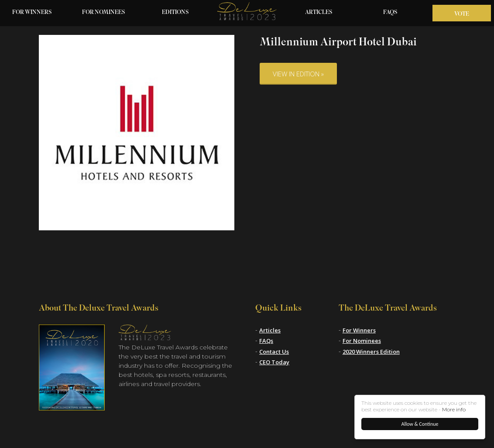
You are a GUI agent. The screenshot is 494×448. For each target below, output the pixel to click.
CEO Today (274, 362)
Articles (319, 13)
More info (454, 409)
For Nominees (104, 13)
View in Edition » (298, 74)
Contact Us (274, 352)
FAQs (390, 13)
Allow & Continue (420, 424)
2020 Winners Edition (371, 352)
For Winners (32, 13)
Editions (175, 13)
